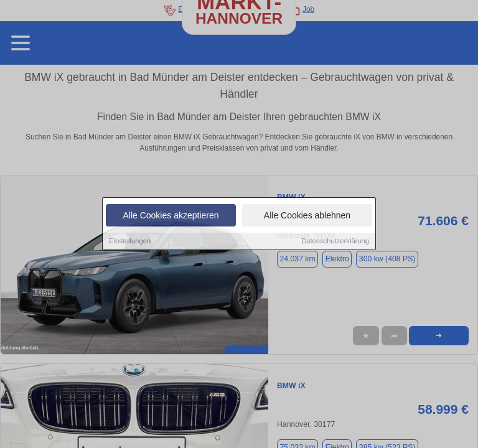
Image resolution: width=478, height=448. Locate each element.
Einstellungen (130, 241)
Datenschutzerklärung (335, 241)
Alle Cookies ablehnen (307, 216)
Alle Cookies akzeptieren (171, 216)
